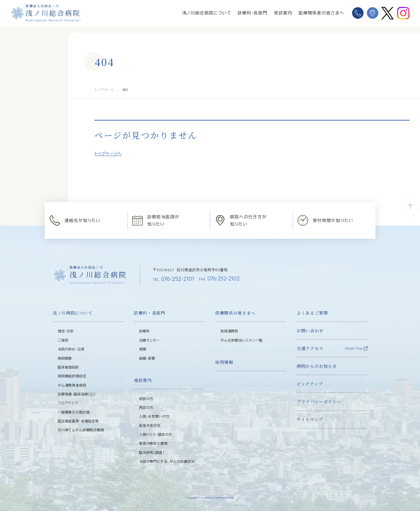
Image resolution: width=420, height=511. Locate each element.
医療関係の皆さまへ (235, 312)
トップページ (105, 90)
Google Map (354, 348)
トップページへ (108, 154)
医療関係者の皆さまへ (321, 13)
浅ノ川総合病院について (207, 13)
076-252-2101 (172, 278)
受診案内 (283, 13)
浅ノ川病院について (73, 312)
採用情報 (224, 362)
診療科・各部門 (252, 13)
